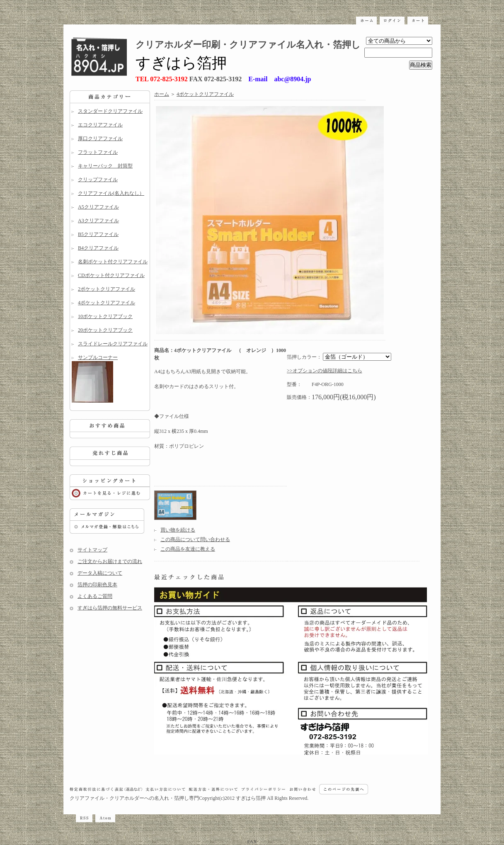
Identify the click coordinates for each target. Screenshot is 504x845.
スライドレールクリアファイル (113, 344)
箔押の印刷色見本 (97, 585)
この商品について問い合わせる (195, 539)
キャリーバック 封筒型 (105, 166)
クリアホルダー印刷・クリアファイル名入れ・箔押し (248, 45)
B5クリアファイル (98, 234)
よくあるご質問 (95, 596)
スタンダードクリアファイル (110, 111)
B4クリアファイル (98, 248)
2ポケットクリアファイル (107, 289)
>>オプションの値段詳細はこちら (325, 371)
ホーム (162, 94)
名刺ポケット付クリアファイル (113, 262)
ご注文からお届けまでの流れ (110, 561)
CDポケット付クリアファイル (111, 275)
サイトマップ (92, 550)
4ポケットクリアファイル (107, 303)
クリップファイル (98, 180)
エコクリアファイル (100, 125)
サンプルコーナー (110, 379)
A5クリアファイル (98, 207)
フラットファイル (98, 152)
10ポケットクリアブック (105, 316)
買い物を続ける (178, 530)
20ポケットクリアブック (105, 330)
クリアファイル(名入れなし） (111, 193)
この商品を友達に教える (188, 549)
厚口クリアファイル (100, 138)
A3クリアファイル (98, 221)
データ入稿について (100, 573)
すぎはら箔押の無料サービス (110, 608)
